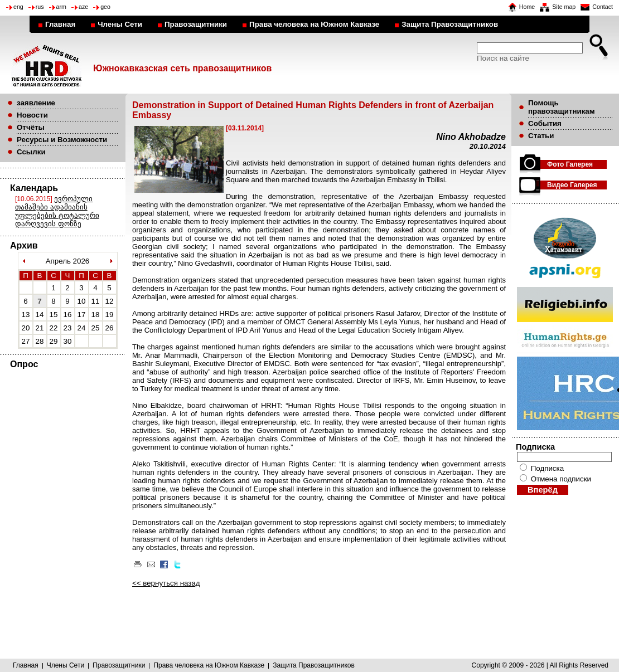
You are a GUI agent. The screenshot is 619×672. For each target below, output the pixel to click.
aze (83, 7)
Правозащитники (196, 24)
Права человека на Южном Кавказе (314, 24)
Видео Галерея (572, 185)
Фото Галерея (570, 164)
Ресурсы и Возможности (62, 140)
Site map (564, 7)
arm (61, 7)
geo (105, 7)
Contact (603, 7)
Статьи (541, 136)
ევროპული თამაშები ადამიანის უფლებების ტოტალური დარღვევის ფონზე (57, 211)
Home (527, 7)
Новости (32, 115)
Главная (60, 24)
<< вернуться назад (166, 583)
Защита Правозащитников (450, 24)
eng (18, 7)
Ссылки (31, 152)
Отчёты (31, 127)
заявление (36, 103)
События (545, 123)
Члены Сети (120, 24)
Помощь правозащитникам (562, 107)
